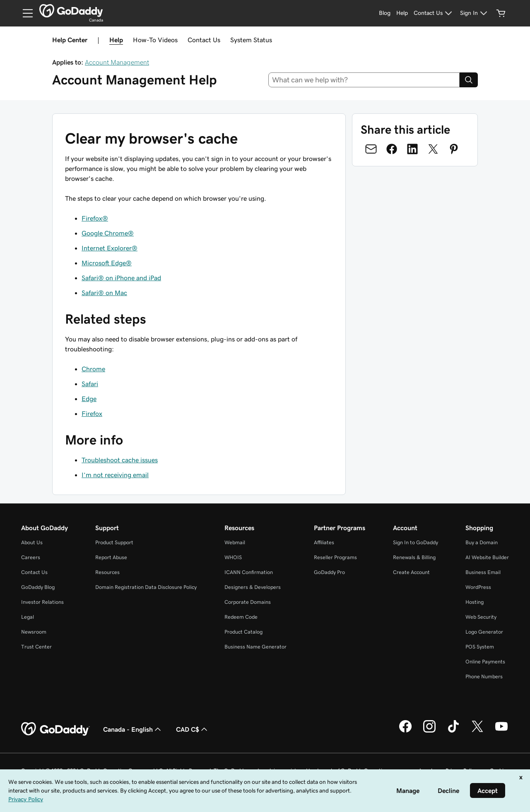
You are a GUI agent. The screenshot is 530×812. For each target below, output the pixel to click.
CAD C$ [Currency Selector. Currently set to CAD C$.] (193, 729)
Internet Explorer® (110, 248)
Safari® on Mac (104, 293)
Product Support (114, 542)
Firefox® (95, 218)
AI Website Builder (487, 557)
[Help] (402, 13)
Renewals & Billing (414, 557)
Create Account (411, 572)
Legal (28, 617)
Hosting (475, 602)
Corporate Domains (248, 602)
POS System (480, 647)
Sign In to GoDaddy (416, 542)
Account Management (117, 62)
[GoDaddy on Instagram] (429, 731)
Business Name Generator (255, 647)
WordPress (478, 587)
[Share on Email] (371, 149)
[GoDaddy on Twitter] (477, 731)
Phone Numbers (484, 676)
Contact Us (204, 40)
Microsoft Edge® (107, 263)
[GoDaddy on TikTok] (453, 731)
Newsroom (34, 632)
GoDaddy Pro (329, 572)
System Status (251, 40)
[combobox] (364, 80)
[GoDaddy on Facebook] (405, 731)
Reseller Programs (335, 557)
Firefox (92, 413)
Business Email (483, 572)
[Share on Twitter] (433, 149)
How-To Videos (155, 40)
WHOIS (233, 557)
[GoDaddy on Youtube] (501, 731)
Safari (90, 384)
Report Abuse (111, 557)
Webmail (235, 542)
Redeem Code (241, 617)
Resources (107, 572)
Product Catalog (243, 632)
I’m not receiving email (115, 475)
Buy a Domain (482, 542)
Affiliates (324, 542)
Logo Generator (484, 632)
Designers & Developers (253, 587)
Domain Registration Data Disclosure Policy (146, 587)
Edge (89, 399)
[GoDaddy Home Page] (55, 729)
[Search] (469, 80)
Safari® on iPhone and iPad (121, 278)
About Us (32, 542)
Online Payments (485, 662)
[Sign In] (475, 13)
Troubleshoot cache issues (120, 460)
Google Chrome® (108, 233)
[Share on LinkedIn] (412, 149)
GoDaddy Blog (38, 587)
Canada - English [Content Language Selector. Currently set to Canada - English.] (133, 729)
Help (116, 40)
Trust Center (36, 647)
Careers (31, 557)
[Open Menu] (24, 13)
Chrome (93, 369)
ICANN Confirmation (249, 572)
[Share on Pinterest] (454, 149)
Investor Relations (42, 602)
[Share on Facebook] (392, 149)
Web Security (481, 617)
